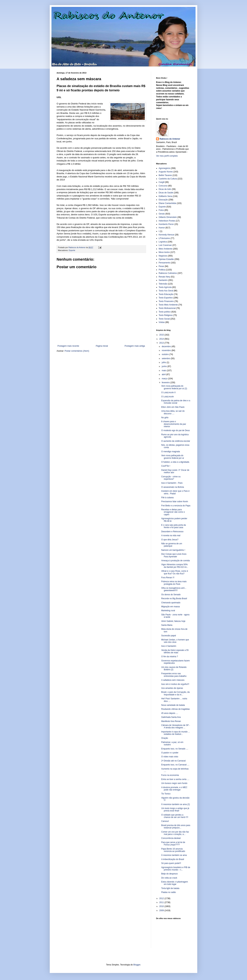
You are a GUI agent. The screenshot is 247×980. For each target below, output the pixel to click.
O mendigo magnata (171, 452)
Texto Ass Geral (166, 291)
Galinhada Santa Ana (171, 717)
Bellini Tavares (165, 175)
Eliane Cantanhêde (167, 203)
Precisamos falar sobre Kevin (175, 502)
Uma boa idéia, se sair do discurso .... (173, 412)
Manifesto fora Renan (171, 721)
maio (164, 371)
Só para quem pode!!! (171, 863)
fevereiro (166, 383)
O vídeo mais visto (170, 757)
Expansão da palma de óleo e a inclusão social (176, 402)
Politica (162, 270)
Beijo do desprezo (169, 874)
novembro (167, 350)
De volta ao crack (169, 878)
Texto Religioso (166, 315)
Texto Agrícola (165, 287)
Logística (163, 242)
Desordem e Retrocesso (172, 532)
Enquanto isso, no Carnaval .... (175, 765)
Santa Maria (167, 625)
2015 (162, 335)
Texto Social (164, 319)
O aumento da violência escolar (176, 441)
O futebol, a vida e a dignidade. (175, 462)
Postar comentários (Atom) (77, 351)
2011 (162, 902)
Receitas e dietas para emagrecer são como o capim (173, 512)
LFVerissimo (164, 238)
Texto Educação (166, 294)
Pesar (161, 266)
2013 (162, 343)
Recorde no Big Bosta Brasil (174, 599)
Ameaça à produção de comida (175, 561)
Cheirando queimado (171, 603)
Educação (163, 200)
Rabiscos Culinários (168, 273)
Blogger (137, 965)
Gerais (162, 214)
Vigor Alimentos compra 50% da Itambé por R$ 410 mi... (175, 566)
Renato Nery (164, 277)
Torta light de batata (170, 888)
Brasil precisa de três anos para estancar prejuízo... (176, 827)
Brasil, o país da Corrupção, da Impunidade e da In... (175, 693)
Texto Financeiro (166, 301)
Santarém (163, 280)
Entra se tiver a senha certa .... (175, 779)
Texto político (165, 312)
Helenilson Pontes (167, 221)
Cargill (162, 182)
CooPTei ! (166, 466)
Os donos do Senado (171, 595)
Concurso (163, 186)
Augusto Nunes (166, 172)
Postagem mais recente (68, 346)
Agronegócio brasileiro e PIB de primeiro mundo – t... (176, 869)
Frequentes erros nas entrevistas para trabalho (174, 675)
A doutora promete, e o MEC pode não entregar (174, 789)
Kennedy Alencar (166, 235)
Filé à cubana (167, 498)
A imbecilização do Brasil (173, 859)
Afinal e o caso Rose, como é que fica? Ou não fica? (175, 572)
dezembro (167, 346)
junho (165, 366)
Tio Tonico (166, 794)
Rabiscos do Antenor (170, 139)
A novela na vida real (171, 535)
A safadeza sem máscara (173, 680)
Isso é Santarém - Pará (172, 483)
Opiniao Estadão (166, 259)
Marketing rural (168, 611)
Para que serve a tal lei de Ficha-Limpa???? (173, 844)
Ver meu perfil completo (167, 156)
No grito (165, 418)
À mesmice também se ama (174, 855)
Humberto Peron (166, 224)
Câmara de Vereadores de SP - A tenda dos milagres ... (176, 726)
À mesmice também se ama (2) (176, 804)
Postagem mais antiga (135, 346)
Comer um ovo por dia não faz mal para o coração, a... (175, 833)
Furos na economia (170, 775)
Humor (162, 228)
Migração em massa (170, 607)
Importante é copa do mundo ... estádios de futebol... (176, 733)
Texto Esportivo (166, 298)
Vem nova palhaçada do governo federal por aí (173, 457)
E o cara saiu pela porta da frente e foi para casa (174, 526)
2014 (162, 339)
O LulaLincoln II (168, 392)
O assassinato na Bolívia (173, 487)
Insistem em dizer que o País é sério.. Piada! (175, 492)
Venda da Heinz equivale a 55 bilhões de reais (175, 651)
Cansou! (165, 821)
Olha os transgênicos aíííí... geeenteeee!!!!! (174, 589)
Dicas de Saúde (166, 193)
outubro (166, 354)
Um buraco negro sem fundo (174, 783)
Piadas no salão (169, 892)
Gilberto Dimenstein (168, 217)
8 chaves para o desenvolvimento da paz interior (174, 424)
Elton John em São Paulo (173, 407)
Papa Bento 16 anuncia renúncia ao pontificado (173, 850)
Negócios (163, 256)
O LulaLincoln (167, 397)
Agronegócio (164, 168)
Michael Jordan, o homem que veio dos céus (175, 641)
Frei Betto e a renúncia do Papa (176, 506)
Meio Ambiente (165, 249)
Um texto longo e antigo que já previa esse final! (175, 810)
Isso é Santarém (169, 646)
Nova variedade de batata (173, 705)
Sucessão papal (169, 636)
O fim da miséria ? (170, 657)
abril (164, 374)
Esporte (72, 250)
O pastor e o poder (170, 753)
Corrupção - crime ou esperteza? (171, 478)
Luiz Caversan (165, 245)
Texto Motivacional (167, 308)
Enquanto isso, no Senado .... (175, 749)
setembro (166, 358)
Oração (165, 738)
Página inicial (102, 346)
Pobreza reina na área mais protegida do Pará (174, 583)
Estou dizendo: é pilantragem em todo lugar (175, 883)
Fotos (161, 210)
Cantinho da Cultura (168, 179)
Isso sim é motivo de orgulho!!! (175, 684)
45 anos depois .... (170, 713)
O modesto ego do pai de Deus (175, 430)
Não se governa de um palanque (172, 545)
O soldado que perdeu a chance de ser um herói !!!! (175, 816)
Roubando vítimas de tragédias (175, 709)
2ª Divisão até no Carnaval (173, 761)
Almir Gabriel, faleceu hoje (173, 621)
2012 (162, 898)
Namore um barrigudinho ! (173, 550)
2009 (162, 910)
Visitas (162, 322)
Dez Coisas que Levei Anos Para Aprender (174, 555)
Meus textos (164, 252)
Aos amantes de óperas (172, 688)
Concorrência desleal (171, 838)
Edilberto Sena (165, 196)
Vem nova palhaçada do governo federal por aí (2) (174, 387)
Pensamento (164, 263)
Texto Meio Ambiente (168, 305)
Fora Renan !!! (168, 578)
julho (164, 362)
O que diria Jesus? (170, 540)
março (165, 379)
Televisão (163, 284)
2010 (162, 906)
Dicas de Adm (165, 189)
